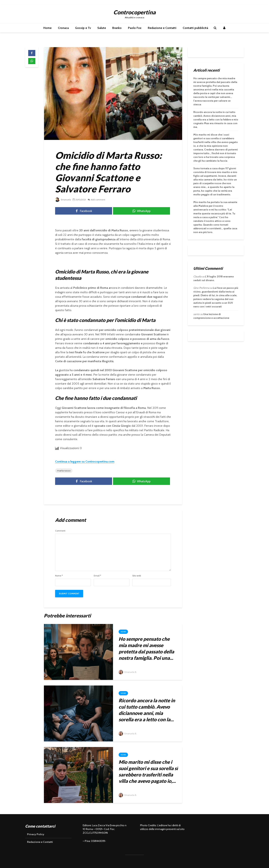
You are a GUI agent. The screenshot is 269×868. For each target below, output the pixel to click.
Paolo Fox (135, 28)
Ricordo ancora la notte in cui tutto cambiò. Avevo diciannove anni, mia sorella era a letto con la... (147, 710)
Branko (117, 28)
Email (97, 576)
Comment (60, 531)
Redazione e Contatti (162, 28)
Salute (102, 28)
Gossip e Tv (83, 28)
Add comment (99, 200)
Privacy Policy (36, 834)
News (123, 632)
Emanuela (63, 200)
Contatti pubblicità (195, 28)
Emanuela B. (128, 672)
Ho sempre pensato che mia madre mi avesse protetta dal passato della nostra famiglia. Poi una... (146, 648)
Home (47, 28)
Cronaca (63, 28)
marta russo (64, 471)
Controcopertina (134, 12)
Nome (59, 576)
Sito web (137, 576)
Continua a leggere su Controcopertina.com (85, 461)
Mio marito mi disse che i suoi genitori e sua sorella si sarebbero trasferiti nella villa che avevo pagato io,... (148, 771)
